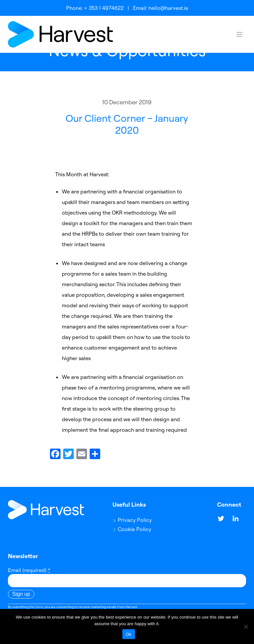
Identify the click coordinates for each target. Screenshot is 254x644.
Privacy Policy (135, 520)
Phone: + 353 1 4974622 (95, 8)
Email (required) (29, 570)
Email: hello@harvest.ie (161, 8)
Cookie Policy (134, 529)
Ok (128, 634)
